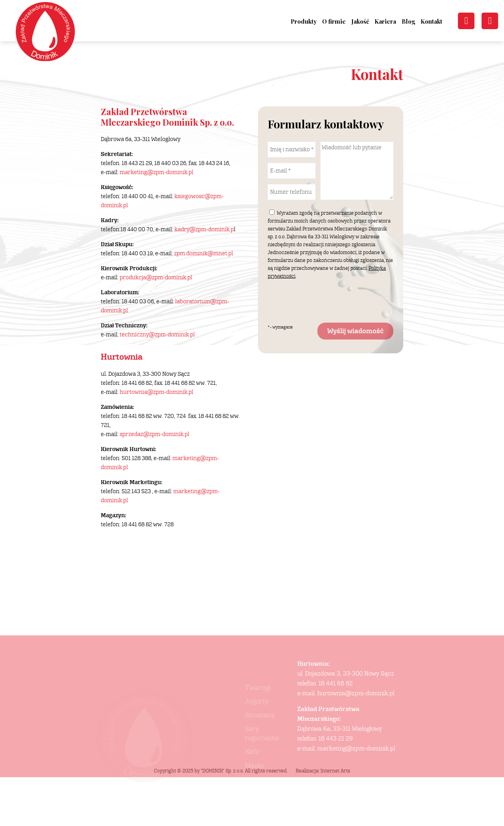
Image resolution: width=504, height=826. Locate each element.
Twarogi (258, 706)
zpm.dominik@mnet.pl (204, 253)
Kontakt (431, 21)
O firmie (334, 21)
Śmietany (260, 734)
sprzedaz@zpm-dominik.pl (155, 434)
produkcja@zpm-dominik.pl (156, 277)
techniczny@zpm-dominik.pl (157, 335)
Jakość (360, 21)
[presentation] (328, 301)
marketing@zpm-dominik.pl (157, 172)
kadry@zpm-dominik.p (204, 229)
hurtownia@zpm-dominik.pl (157, 392)
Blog (408, 21)
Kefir (253, 770)
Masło (255, 784)
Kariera (385, 21)
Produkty (304, 21)
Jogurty (257, 720)
